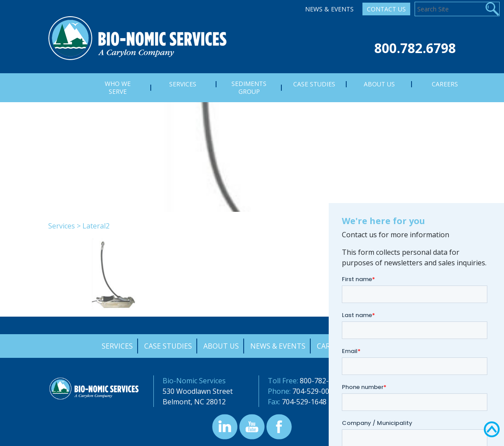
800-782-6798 (322, 381)
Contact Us (386, 9)
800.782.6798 (415, 48)
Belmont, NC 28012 (194, 402)
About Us (221, 346)
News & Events (329, 9)
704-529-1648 (304, 402)
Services (62, 226)
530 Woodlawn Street (198, 391)
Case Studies (168, 346)
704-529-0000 (315, 391)
